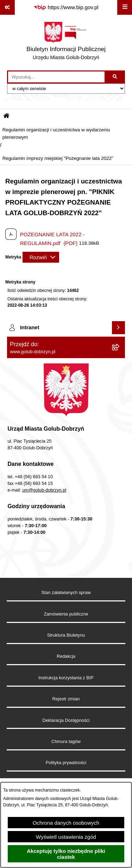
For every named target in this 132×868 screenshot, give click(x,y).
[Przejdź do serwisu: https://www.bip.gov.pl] (66, 7)
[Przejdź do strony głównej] (66, 43)
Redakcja (66, 656)
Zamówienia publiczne (66, 614)
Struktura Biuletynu (66, 635)
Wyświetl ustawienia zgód (66, 837)
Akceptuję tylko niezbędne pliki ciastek (66, 854)
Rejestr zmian (66, 699)
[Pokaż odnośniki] (7, 7)
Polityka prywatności (66, 763)
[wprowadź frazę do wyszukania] (56, 77)
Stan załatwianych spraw (66, 592)
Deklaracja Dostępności (66, 720)
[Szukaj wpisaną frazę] (115, 77)
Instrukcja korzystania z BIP (66, 678)
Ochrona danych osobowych (66, 823)
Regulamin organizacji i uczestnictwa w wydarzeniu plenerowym (56, 133)
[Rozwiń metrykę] (41, 257)
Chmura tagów (66, 741)
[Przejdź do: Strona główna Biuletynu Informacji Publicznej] (6, 116)
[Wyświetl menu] (125, 7)
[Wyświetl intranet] (119, 328)
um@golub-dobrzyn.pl (44, 490)
